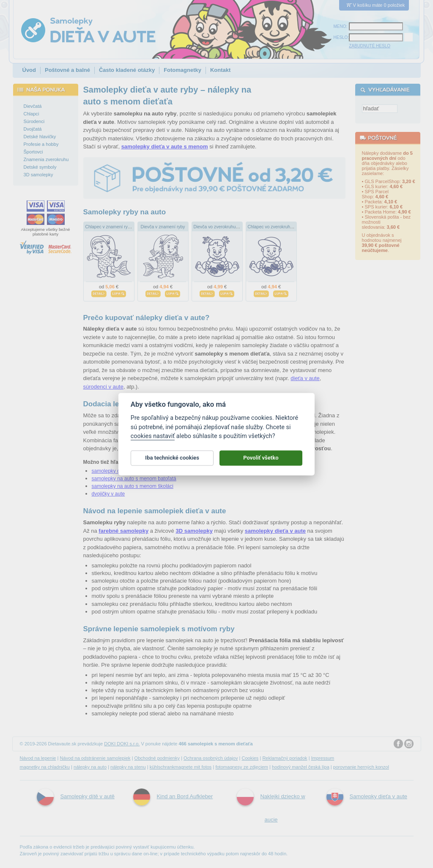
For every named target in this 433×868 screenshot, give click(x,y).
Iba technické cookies (172, 461)
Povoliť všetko (261, 461)
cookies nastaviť (153, 440)
